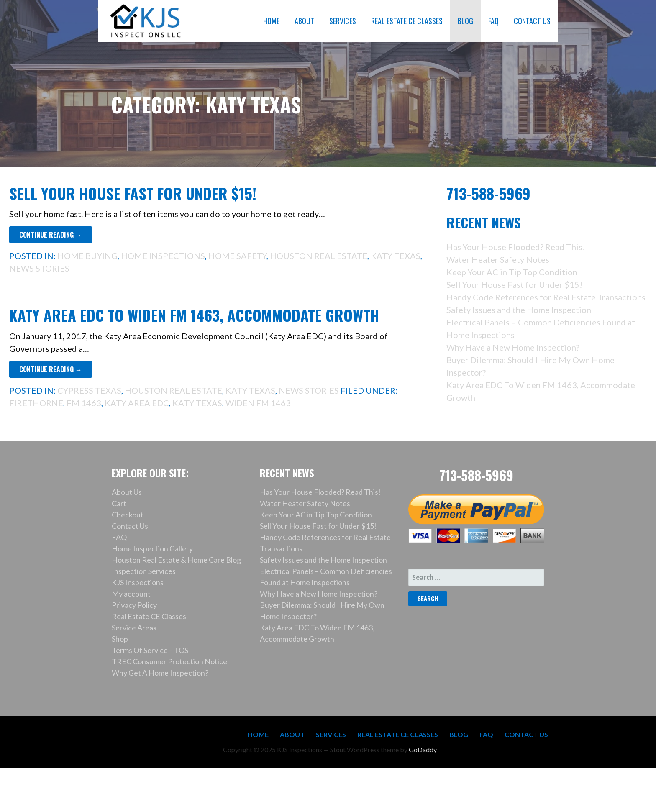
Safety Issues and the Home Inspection (519, 310)
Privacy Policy (134, 605)
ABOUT (304, 21)
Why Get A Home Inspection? (160, 673)
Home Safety (237, 256)
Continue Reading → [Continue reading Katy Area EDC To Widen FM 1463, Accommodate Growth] (51, 369)
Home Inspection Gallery (152, 548)
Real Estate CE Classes (149, 616)
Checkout (128, 515)
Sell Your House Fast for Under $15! (133, 193)
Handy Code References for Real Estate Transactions (546, 297)
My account (131, 594)
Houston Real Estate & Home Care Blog (176, 560)
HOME (271, 21)
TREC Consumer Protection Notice (169, 661)
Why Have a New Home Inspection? (513, 347)
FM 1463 (84, 403)
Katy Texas (396, 256)
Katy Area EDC (137, 403)
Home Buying (87, 256)
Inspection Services (144, 571)
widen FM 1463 (258, 403)
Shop (120, 639)
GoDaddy (423, 749)
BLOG (465, 21)
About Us (127, 492)
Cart (119, 503)
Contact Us (130, 526)
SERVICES (343, 21)
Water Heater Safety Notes (498, 259)
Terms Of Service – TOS (150, 650)
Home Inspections (163, 256)
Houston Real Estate (319, 256)
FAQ (493, 21)
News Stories (39, 268)
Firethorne (36, 403)
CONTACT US (532, 21)
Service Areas (134, 628)
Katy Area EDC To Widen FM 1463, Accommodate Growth (194, 315)
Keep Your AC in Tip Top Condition (512, 272)
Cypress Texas (89, 390)
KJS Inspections (138, 582)
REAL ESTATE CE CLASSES (407, 21)
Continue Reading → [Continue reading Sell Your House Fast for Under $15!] (51, 235)
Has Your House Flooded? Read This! (516, 247)
